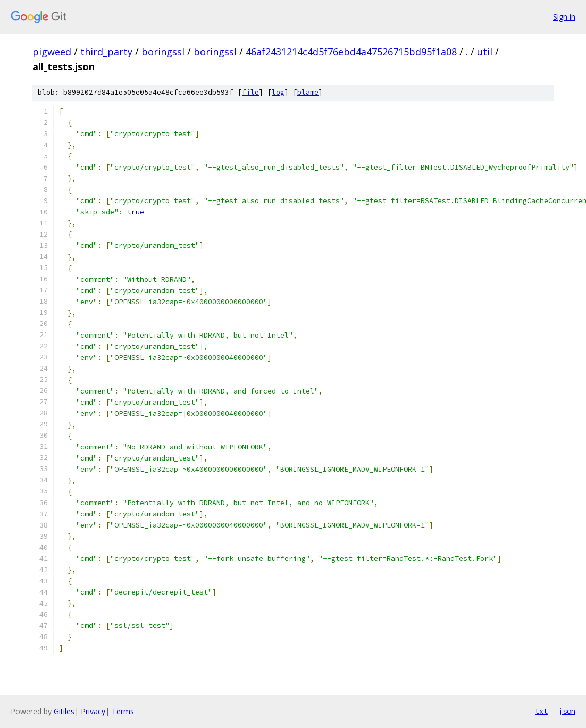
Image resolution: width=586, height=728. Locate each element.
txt (541, 711)
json (567, 711)
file (250, 92)
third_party (106, 52)
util (485, 52)
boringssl (163, 52)
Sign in (564, 17)
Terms (123, 711)
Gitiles (64, 711)
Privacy (93, 711)
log (278, 92)
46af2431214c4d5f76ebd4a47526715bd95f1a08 (351, 52)
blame (308, 92)
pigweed (52, 52)
